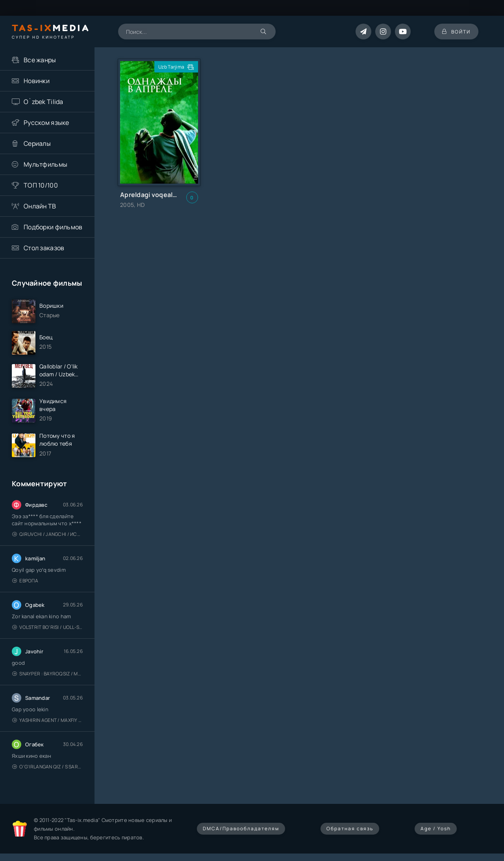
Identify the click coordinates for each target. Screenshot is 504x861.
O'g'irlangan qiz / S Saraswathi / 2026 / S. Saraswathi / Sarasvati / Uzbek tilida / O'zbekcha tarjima (47, 767)
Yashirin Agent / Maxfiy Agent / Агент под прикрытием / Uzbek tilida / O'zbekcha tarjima (47, 720)
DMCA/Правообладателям (241, 828)
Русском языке (46, 123)
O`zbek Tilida (44, 102)
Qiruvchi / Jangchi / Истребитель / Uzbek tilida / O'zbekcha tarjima (47, 534)
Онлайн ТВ (40, 206)
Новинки (37, 81)
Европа (25, 581)
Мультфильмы (45, 164)
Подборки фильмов (53, 227)
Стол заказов (44, 248)
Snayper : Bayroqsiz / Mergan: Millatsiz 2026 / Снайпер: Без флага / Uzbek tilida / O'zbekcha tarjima (47, 674)
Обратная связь (350, 828)
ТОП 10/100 (41, 185)
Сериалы (37, 143)
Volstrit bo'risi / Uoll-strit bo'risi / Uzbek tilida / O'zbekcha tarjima (47, 627)
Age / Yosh (436, 828)
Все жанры (40, 60)
